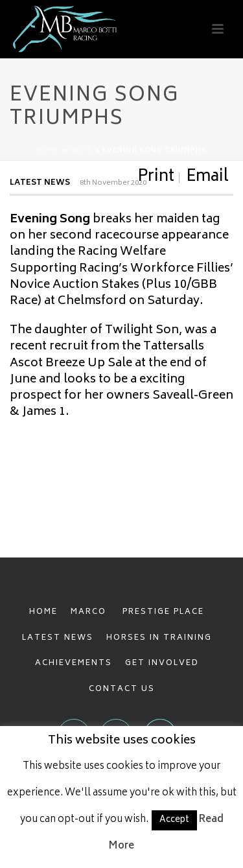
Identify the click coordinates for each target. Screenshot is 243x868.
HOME (43, 612)
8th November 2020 (113, 183)
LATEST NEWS (58, 638)
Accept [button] (174, 820)
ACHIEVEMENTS (74, 663)
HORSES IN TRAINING (159, 638)
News (81, 151)
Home (48, 151)
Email (207, 178)
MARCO (90, 612)
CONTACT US (122, 689)
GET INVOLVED (162, 663)
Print (156, 178)
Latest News (40, 183)
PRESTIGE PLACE (163, 612)
